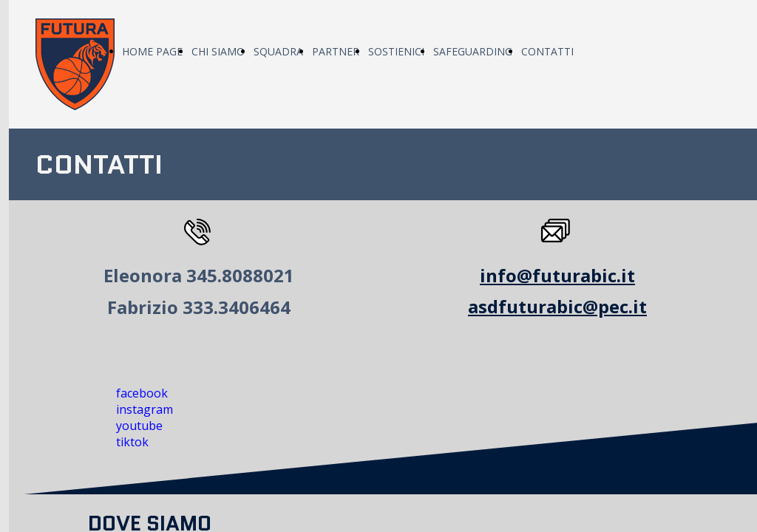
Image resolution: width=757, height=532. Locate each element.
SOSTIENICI (396, 51)
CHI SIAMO (218, 51)
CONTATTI (547, 51)
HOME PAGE (152, 51)
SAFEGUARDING (473, 51)
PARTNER (336, 51)
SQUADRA (278, 51)
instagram (145, 409)
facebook (142, 393)
